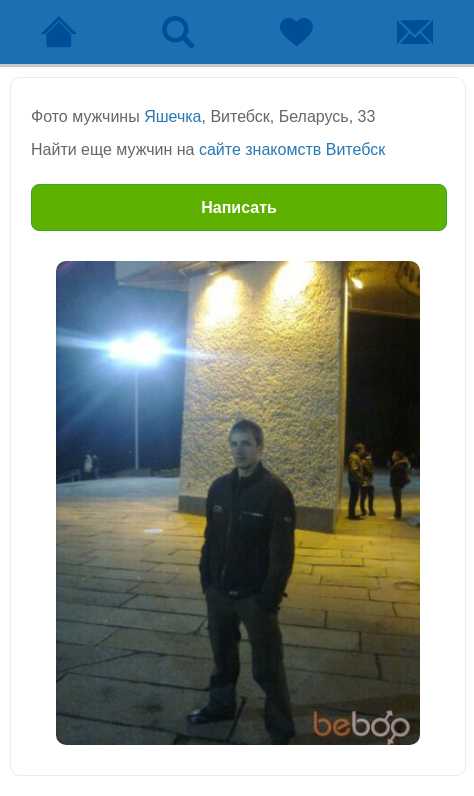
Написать (239, 207)
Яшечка (172, 116)
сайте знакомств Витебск (292, 149)
